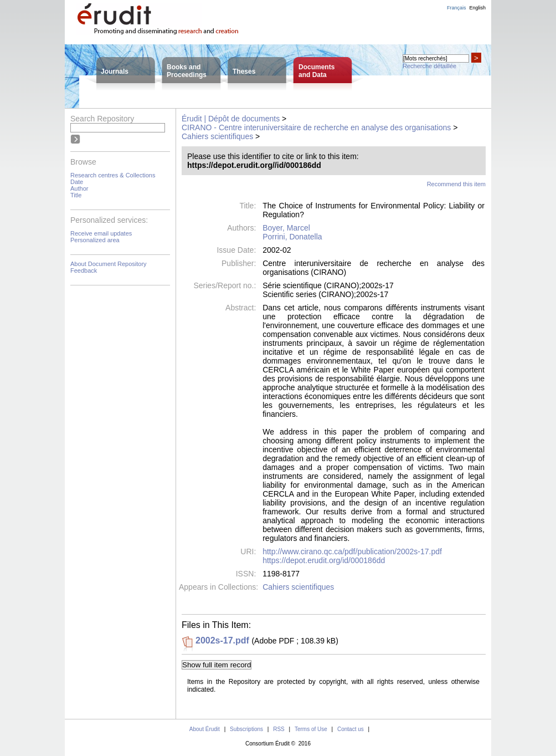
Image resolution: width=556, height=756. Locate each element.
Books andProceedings (187, 71)
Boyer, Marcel (286, 228)
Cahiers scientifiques (217, 136)
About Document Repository (109, 264)
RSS (279, 729)
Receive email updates (101, 233)
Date (77, 182)
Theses (244, 71)
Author (79, 188)
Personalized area (95, 240)
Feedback (84, 270)
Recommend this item (456, 184)
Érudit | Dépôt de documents (231, 119)
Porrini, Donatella (292, 237)
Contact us (351, 729)
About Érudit (205, 729)
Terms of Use (311, 729)
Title (76, 195)
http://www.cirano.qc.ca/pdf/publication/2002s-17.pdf (352, 551)
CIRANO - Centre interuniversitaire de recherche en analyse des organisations (316, 127)
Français (457, 8)
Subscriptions (246, 729)
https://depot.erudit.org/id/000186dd (324, 560)
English (477, 8)
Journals (115, 71)
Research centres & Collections (113, 175)
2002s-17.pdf (222, 640)
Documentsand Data (316, 71)
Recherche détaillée (429, 66)
